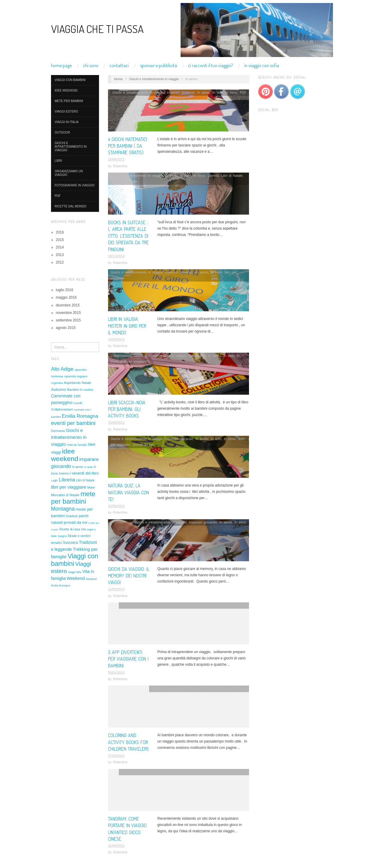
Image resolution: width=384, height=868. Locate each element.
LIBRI (58, 161)
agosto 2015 (66, 328)
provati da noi (76, 522)
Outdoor (62, 133)
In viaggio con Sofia (262, 65)
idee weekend (66, 90)
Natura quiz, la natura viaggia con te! (129, 492)
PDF (58, 196)
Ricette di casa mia (73, 529)
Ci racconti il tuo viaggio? (210, 65)
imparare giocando (181, 92)
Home (118, 79)
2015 (60, 240)
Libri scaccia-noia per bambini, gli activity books (127, 409)
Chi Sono (91, 65)
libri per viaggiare (69, 487)
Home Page (61, 65)
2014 (60, 247)
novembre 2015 (68, 313)
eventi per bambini (73, 423)
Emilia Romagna (80, 416)
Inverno (64, 473)
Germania (58, 431)
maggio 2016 (66, 297)
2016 (60, 232)
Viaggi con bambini (70, 80)
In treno (231, 92)
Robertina (120, 166)
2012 (60, 262)
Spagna (62, 536)
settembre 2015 (68, 320)
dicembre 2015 (68, 305)
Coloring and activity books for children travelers (129, 742)
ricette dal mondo (70, 206)
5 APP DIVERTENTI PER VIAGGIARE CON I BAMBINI (128, 659)
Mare (91, 487)
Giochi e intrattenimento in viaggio (71, 147)
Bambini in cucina (80, 390)
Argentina (57, 383)
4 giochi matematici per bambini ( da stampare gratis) (127, 146)
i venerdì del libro (84, 473)
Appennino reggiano (76, 376)
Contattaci (119, 65)
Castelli (78, 403)
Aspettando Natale (78, 383)
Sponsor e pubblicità (159, 65)
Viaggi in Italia (67, 122)
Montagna (63, 509)
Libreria (67, 480)
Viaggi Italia (75, 572)
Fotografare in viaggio (75, 185)
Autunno (58, 389)
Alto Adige (62, 369)
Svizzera (70, 542)
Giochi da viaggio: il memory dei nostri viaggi (129, 576)
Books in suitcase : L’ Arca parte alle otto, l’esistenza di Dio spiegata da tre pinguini (128, 236)
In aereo (78, 467)
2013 (60, 255)
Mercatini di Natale (65, 495)
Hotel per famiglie (77, 445)
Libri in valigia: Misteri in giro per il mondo (127, 326)
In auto (88, 467)
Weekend (76, 578)
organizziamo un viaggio (69, 173)
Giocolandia (197, 356)
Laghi (54, 481)
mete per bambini (69, 101)
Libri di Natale (85, 480)
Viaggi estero (66, 112)
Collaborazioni (62, 409)
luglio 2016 (64, 290)
